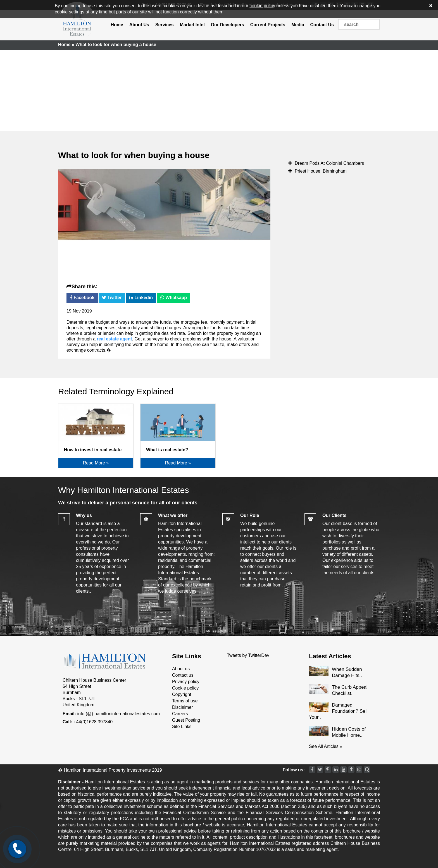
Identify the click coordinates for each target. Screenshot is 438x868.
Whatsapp (174, 298)
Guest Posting (186, 720)
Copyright (182, 694)
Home (117, 25)
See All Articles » (326, 746)
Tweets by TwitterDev (248, 655)
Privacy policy (186, 682)
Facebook (82, 298)
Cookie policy (185, 688)
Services (165, 25)
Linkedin (141, 298)
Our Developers (228, 25)
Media (298, 25)
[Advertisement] (219, 89)
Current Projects (268, 25)
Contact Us (322, 25)
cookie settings (70, 12)
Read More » (96, 463)
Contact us (183, 675)
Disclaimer (183, 707)
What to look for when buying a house (134, 155)
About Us (139, 25)
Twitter (112, 298)
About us (181, 669)
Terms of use (185, 701)
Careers (180, 714)
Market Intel (192, 25)
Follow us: (294, 770)
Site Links (182, 727)
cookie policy (262, 6)
